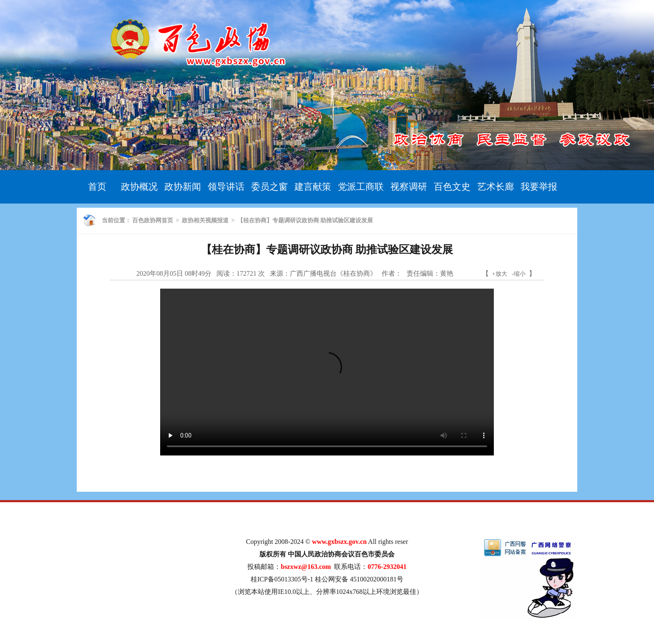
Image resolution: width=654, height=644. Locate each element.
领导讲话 (226, 187)
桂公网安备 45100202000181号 (359, 579)
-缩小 (519, 274)
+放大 (500, 274)
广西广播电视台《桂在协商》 (333, 273)
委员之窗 (269, 187)
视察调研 (409, 187)
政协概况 (139, 187)
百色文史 (452, 187)
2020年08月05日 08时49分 (174, 273)
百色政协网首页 (153, 220)
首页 (97, 187)
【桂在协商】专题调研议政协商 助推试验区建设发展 (305, 220)
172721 (247, 273)
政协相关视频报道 (205, 220)
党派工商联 (361, 187)
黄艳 (447, 273)
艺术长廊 (496, 187)
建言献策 (313, 187)
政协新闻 (183, 187)
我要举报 (539, 187)
